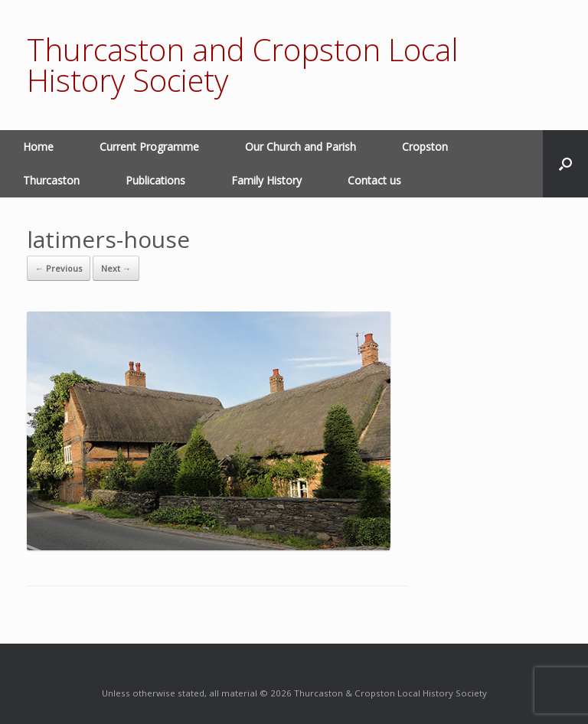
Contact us (374, 180)
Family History (266, 180)
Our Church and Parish (301, 147)
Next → (116, 268)
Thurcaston (51, 180)
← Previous (59, 268)
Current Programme (149, 147)
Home (38, 147)
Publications (155, 180)
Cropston (425, 147)
